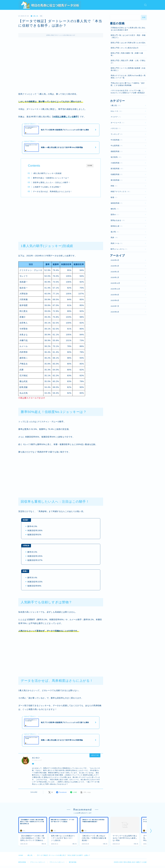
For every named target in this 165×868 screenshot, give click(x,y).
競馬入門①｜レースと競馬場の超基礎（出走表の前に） (128, 69)
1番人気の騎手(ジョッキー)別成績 (47, 174)
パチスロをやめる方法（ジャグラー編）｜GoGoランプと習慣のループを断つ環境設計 (128, 92)
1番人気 (35, 16)
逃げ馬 (114, 232)
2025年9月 (115, 295)
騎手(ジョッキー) (118, 249)
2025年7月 (115, 306)
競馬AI (114, 215)
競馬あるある (117, 220)
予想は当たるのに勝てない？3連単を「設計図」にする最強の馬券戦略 (128, 84)
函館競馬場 (116, 151)
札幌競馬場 (116, 174)
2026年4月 (115, 260)
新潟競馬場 (116, 169)
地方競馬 (116, 157)
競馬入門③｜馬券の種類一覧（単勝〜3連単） (127, 54)
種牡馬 (114, 209)
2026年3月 (115, 266)
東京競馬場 (116, 180)
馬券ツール (116, 243)
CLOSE (90, 166)
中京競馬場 (116, 140)
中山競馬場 (116, 146)
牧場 (113, 197)
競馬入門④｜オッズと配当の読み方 (125, 48)
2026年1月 (115, 277)
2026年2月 (115, 272)
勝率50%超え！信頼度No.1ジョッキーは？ (51, 178)
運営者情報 (22, 863)
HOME (21, 857)
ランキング (116, 134)
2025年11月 (115, 289)
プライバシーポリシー (38, 863)
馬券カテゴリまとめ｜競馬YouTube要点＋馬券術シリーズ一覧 (128, 77)
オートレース (117, 123)
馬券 (114, 238)
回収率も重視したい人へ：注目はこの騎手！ (52, 183)
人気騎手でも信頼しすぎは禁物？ (47, 187)
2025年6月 (115, 312)
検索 (144, 17)
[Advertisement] (61, 218)
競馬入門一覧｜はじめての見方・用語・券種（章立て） (128, 36)
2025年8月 (115, 300)
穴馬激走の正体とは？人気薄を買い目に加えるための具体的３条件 (128, 29)
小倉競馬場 (116, 163)
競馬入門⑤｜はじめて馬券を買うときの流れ (128, 43)
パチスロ (115, 128)
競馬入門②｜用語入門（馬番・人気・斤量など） (128, 62)
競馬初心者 (116, 226)
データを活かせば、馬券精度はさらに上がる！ (53, 192)
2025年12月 (115, 283)
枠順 (113, 186)
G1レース (116, 111)
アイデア (115, 117)
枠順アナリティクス (120, 192)
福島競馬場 (116, 203)
